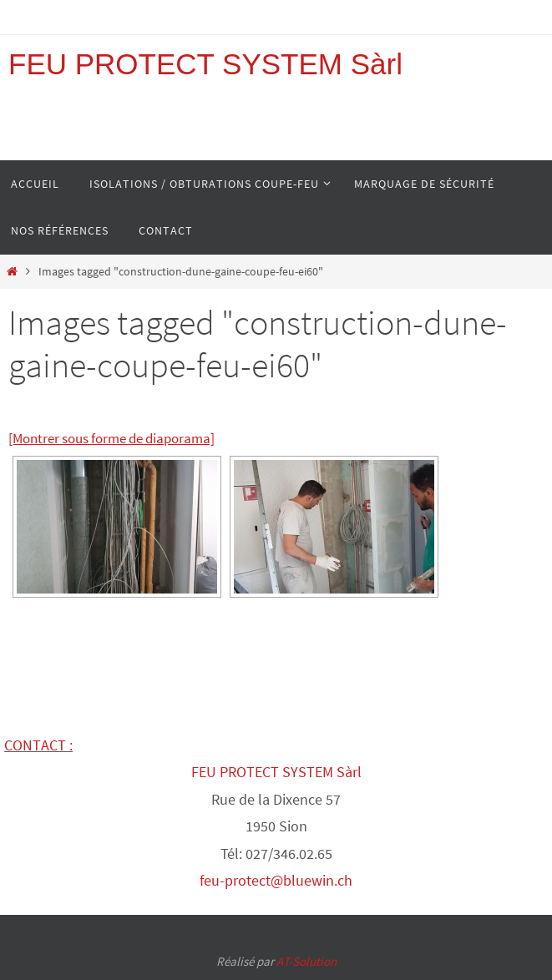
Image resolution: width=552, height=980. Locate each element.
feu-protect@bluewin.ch (276, 880)
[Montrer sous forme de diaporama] (111, 438)
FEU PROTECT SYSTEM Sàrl (205, 64)
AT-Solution (306, 961)
